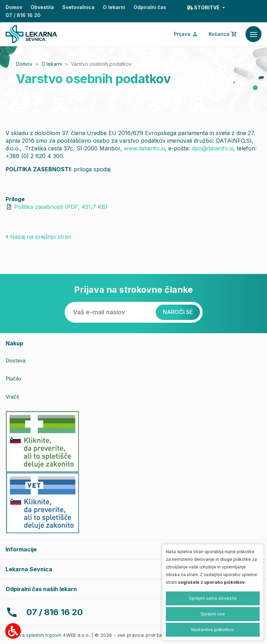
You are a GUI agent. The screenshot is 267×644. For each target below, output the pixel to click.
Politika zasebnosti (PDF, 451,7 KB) (61, 207)
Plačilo (13, 379)
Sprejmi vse (213, 614)
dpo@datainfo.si (212, 148)
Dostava (15, 360)
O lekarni (114, 7)
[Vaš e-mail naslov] (110, 312)
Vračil (12, 397)
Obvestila (42, 7)
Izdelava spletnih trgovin (34, 635)
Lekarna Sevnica (29, 569)
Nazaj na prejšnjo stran (38, 237)
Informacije (21, 549)
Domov (14, 7)
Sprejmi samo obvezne (213, 598)
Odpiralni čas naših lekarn (41, 589)
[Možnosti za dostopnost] (13, 631)
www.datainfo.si (144, 148)
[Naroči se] (178, 312)
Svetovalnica (78, 7)
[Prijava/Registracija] (186, 34)
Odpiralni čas (150, 7)
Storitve (204, 7)
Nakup (14, 343)
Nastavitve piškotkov (213, 630)
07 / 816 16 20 (23, 15)
